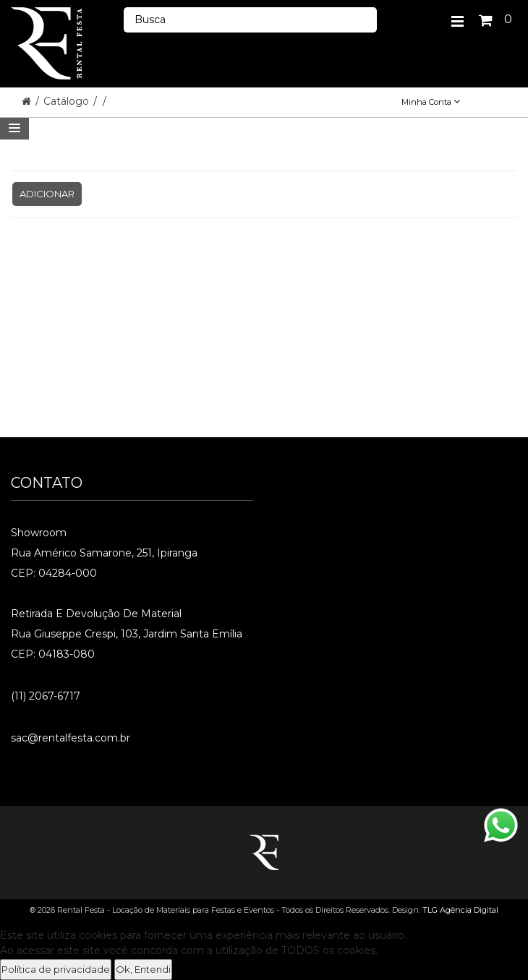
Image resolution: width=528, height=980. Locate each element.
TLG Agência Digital (460, 910)
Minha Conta (431, 102)
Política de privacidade (56, 969)
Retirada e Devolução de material (96, 614)
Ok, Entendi (143, 969)
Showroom (39, 533)
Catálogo (68, 101)
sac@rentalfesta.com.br (71, 738)
